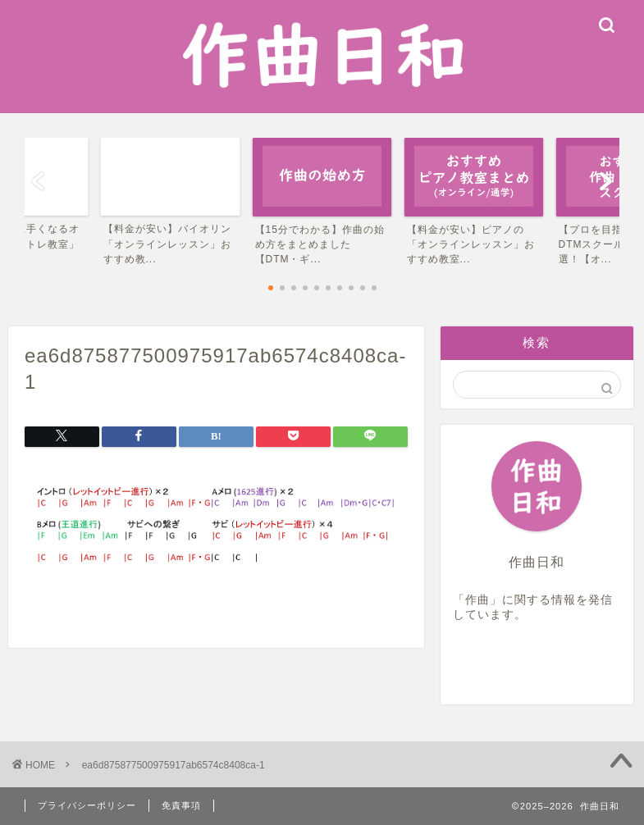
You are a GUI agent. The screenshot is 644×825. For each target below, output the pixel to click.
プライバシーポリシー (87, 805)
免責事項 (181, 805)
